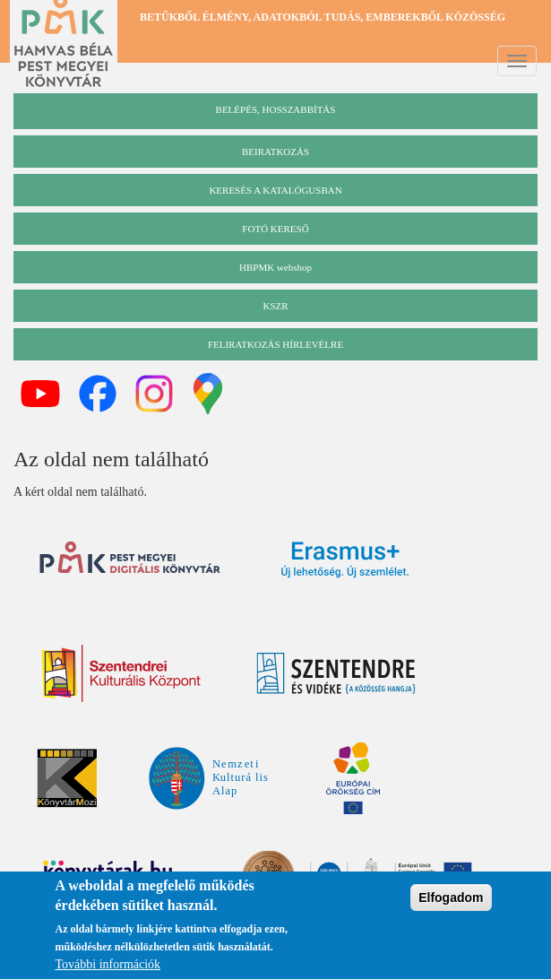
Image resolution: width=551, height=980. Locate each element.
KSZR (275, 306)
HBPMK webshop (275, 267)
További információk (108, 967)
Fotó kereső (275, 229)
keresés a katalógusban (275, 190)
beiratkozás (275, 152)
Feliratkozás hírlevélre (275, 344)
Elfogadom (451, 900)
